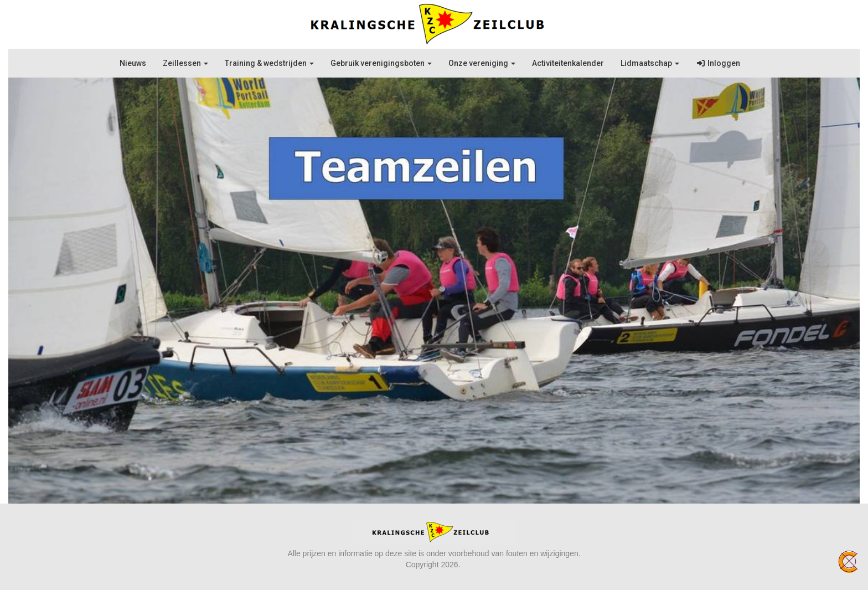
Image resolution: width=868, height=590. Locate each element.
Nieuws (133, 63)
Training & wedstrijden (269, 63)
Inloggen (718, 63)
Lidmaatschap (650, 63)
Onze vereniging (482, 63)
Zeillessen (185, 63)
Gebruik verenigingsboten (381, 63)
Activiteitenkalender (568, 63)
